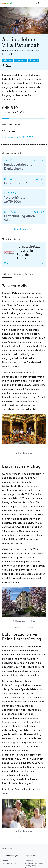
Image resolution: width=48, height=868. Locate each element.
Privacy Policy (31, 866)
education (33, 60)
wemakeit (7, 848)
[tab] (7, 275)
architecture (20, 60)
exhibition (7, 60)
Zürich (8, 65)
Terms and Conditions (34, 863)
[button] (38, 3)
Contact (5, 861)
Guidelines (29, 861)
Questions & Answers (11, 863)
